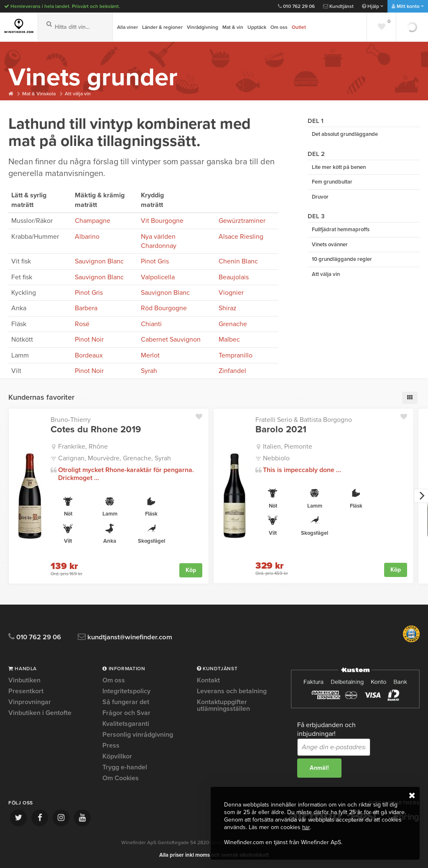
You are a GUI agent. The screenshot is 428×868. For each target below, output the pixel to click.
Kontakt (208, 681)
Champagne (93, 221)
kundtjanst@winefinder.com (139, 637)
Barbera (86, 308)
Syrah (149, 371)
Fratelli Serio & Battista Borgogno (304, 420)
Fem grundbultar (332, 184)
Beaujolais (234, 277)
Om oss (279, 27)
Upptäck (257, 27)
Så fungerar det (126, 702)
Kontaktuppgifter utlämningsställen (223, 705)
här (306, 827)
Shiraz (228, 308)
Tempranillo (236, 355)
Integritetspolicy (126, 691)
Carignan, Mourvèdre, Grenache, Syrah (115, 458)
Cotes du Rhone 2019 (96, 429)
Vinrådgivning (203, 27)
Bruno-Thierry (71, 420)
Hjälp (373, 6)
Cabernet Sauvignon (171, 340)
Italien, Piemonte (288, 447)
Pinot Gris (155, 261)
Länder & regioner (162, 27)
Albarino (87, 237)
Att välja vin (81, 94)
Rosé (82, 324)
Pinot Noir (89, 340)
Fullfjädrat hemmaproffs (341, 233)
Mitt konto (408, 6)
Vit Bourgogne (162, 221)
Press (111, 745)
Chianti (151, 324)
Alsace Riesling (241, 237)
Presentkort (26, 691)
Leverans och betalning (232, 691)
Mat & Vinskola (40, 94)
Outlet (299, 27)
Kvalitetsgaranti (126, 724)
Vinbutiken (24, 681)
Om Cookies (121, 778)
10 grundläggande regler (342, 265)
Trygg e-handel (125, 767)
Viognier (231, 293)
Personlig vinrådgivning (138, 735)
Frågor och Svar (126, 713)
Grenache (233, 324)
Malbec (229, 340)
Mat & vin (233, 27)
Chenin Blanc (238, 261)
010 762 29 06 (296, 6)
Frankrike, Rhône (83, 447)
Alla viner (127, 27)
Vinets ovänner (330, 249)
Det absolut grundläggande (345, 135)
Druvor (320, 200)
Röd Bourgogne (164, 308)
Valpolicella (158, 277)
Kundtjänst (338, 6)
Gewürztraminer (242, 221)
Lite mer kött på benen (339, 168)
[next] (421, 496)
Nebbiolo (276, 458)
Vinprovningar (30, 702)
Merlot (150, 355)
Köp (191, 570)
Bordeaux (89, 355)
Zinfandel (232, 371)
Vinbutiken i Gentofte (40, 713)
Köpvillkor (117, 756)
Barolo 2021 (281, 429)
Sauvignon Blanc (99, 261)
